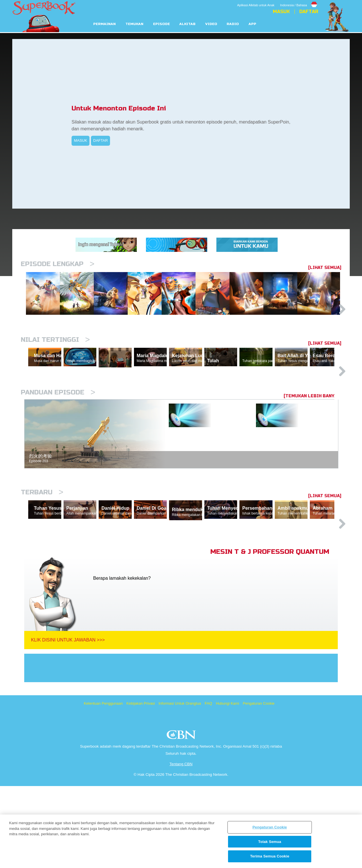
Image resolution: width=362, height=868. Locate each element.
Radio (233, 24)
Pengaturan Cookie (259, 785)
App (252, 24)
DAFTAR (100, 140)
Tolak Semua (270, 842)
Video (211, 24)
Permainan (104, 24)
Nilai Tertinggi (55, 369)
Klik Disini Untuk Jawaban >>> (68, 722)
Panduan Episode (58, 448)
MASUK (80, 140)
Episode (161, 24)
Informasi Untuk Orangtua (180, 785)
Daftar (309, 12)
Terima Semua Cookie (270, 856)
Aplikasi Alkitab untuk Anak (256, 5)
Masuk (281, 12)
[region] (181, 841)
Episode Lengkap (58, 264)
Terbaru (42, 548)
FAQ (208, 785)
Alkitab (187, 24)
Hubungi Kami (227, 785)
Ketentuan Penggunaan (103, 785)
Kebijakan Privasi (141, 785)
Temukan (134, 24)
